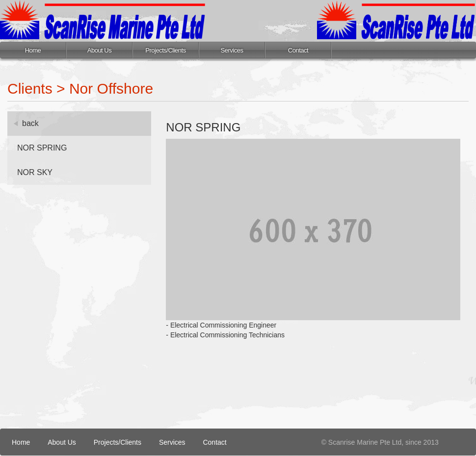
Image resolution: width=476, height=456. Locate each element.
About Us (99, 50)
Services (232, 50)
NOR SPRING (42, 148)
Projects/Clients (165, 50)
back (30, 123)
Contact (298, 50)
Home (33, 50)
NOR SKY (35, 172)
